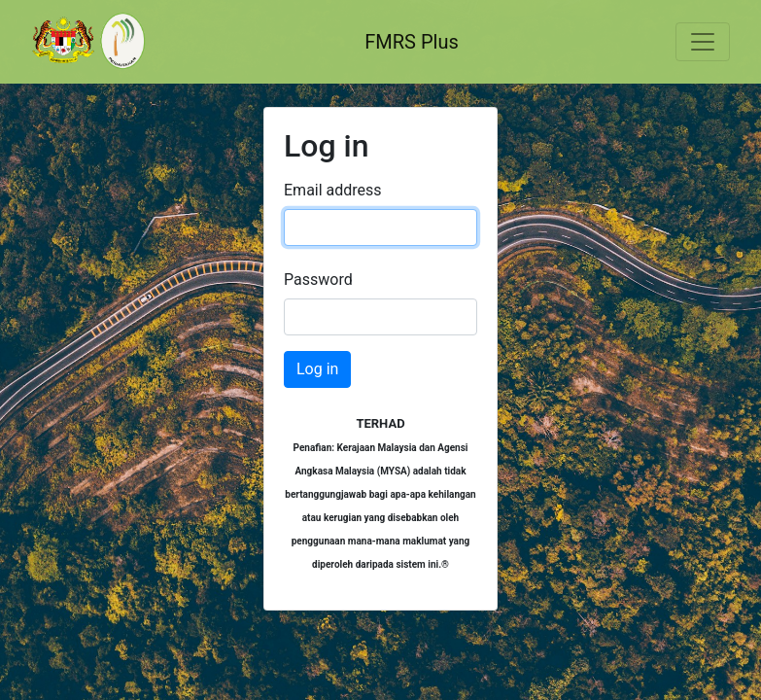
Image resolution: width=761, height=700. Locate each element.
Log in (317, 369)
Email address (333, 190)
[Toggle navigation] (703, 42)
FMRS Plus (412, 42)
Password (318, 280)
